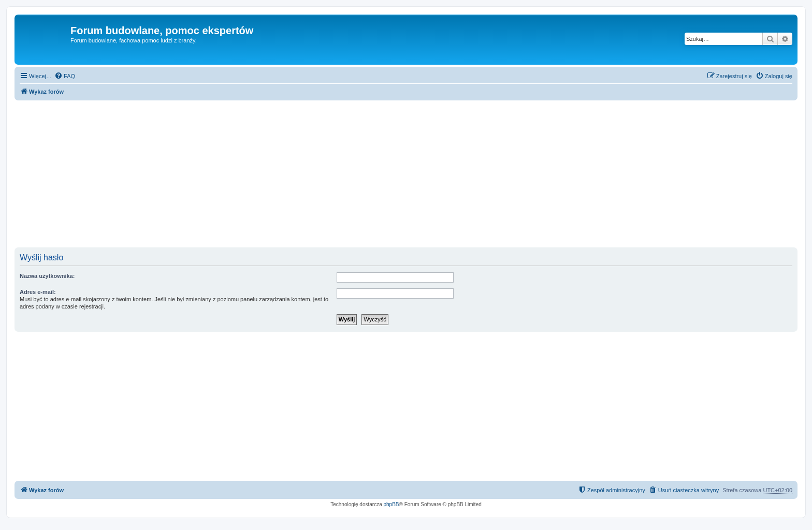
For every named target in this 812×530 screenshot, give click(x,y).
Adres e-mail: (38, 292)
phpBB (392, 504)
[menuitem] (65, 76)
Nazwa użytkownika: (47, 276)
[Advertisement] (406, 175)
